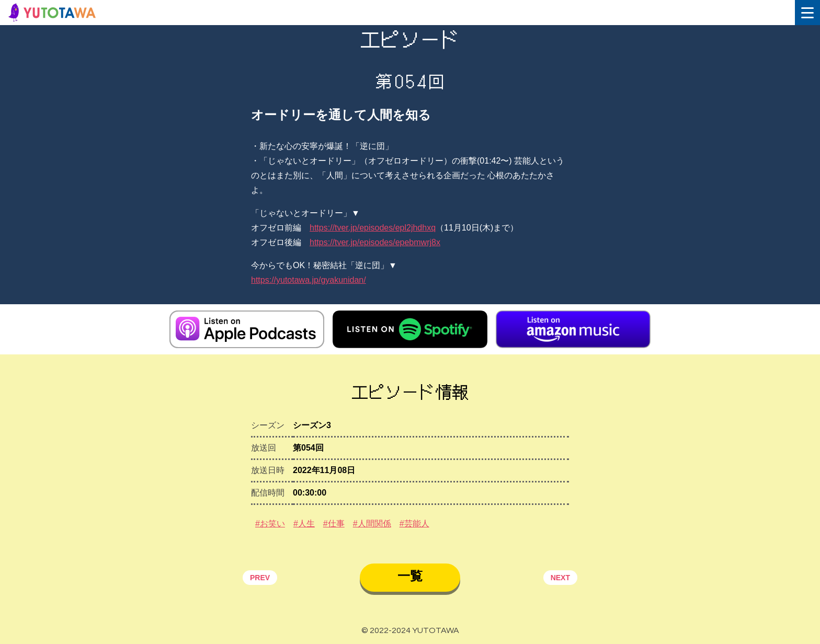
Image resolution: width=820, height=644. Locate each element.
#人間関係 (372, 524)
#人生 (304, 524)
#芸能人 (414, 524)
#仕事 (334, 524)
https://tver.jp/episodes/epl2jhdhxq (373, 228)
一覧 (410, 576)
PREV (260, 578)
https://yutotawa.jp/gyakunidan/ (309, 280)
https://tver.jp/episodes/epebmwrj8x (375, 242)
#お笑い (270, 524)
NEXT (560, 578)
